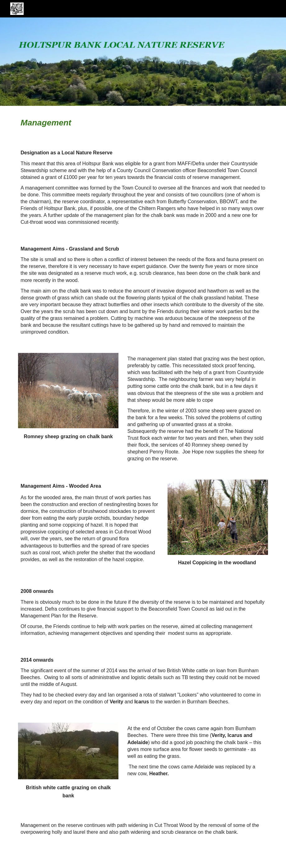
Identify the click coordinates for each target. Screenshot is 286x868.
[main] (47, 123)
